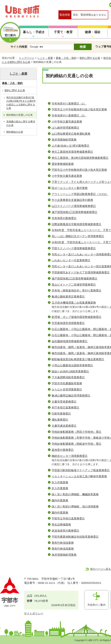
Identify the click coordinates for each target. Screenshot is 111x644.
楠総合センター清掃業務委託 (70, 456)
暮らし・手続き (34, 32)
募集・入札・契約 (66, 58)
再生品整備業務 (61, 524)
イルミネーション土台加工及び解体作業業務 (79, 476)
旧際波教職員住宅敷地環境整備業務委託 (77, 224)
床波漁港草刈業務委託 (65, 531)
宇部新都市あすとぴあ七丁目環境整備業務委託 (81, 272)
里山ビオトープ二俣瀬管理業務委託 (74, 285)
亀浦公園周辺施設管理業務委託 (71, 396)
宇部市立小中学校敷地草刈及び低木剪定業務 (79, 109)
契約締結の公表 (15, 132)
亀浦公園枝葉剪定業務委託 (68, 297)
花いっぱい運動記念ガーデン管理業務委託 (78, 236)
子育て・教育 (63, 32)
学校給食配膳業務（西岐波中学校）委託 (77, 444)
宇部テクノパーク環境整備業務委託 (74, 248)
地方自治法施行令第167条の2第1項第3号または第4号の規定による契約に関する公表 (21, 103)
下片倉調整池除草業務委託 (68, 377)
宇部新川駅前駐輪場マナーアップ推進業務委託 (81, 470)
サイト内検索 (19, 47)
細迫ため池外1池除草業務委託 (70, 371)
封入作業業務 (60, 482)
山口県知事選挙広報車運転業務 (71, 134)
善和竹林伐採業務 (63, 543)
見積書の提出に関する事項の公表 (21, 123)
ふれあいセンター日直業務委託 (71, 260)
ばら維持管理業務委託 (65, 128)
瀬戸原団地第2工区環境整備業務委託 (74, 212)
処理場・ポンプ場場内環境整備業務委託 (77, 317)
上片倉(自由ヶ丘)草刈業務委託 (71, 146)
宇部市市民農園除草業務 (67, 383)
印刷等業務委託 (61, 414)
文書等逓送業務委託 (64, 426)
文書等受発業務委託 (64, 402)
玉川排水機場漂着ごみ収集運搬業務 (74, 303)
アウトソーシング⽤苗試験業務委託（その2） (80, 194)
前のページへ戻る (100, 569)
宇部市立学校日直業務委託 (68, 518)
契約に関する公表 (90, 58)
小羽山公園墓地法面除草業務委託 (72, 365)
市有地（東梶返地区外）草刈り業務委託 (77, 290)
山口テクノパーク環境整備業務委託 (74, 206)
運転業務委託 (60, 420)
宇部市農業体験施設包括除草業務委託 (75, 537)
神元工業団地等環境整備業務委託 (72, 152)
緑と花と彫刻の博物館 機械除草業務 (75, 494)
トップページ (27, 58)
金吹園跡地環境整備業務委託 (70, 341)
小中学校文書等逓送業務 (67, 122)
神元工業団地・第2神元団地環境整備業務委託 (80, 158)
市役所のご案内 (96, 605)
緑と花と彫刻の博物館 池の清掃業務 (75, 506)
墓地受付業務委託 (63, 450)
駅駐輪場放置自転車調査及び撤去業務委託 (78, 359)
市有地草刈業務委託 (64, 218)
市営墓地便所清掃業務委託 (68, 323)
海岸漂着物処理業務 (64, 140)
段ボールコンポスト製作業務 (70, 188)
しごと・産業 (45, 58)
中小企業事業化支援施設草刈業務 (72, 200)
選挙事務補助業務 (63, 164)
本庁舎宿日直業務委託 (65, 407)
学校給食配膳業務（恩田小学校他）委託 (77, 432)
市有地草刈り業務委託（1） (69, 103)
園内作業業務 (60, 500)
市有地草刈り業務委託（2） (69, 115)
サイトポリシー (34, 613)
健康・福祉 (93, 32)
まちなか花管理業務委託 (67, 389)
